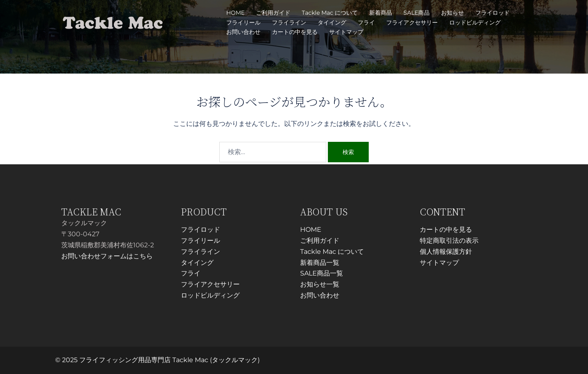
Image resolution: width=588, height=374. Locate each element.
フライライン (289, 22)
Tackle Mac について (330, 13)
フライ (366, 22)
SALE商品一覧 (322, 273)
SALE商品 (416, 13)
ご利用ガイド (273, 13)
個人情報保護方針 (446, 252)
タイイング (332, 22)
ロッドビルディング (475, 22)
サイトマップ (346, 32)
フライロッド (492, 13)
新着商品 (381, 13)
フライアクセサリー (412, 22)
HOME (235, 13)
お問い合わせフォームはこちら (107, 256)
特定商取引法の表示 (449, 241)
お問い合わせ (243, 32)
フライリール (243, 22)
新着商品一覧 (320, 263)
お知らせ (452, 13)
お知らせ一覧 (320, 284)
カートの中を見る (295, 32)
